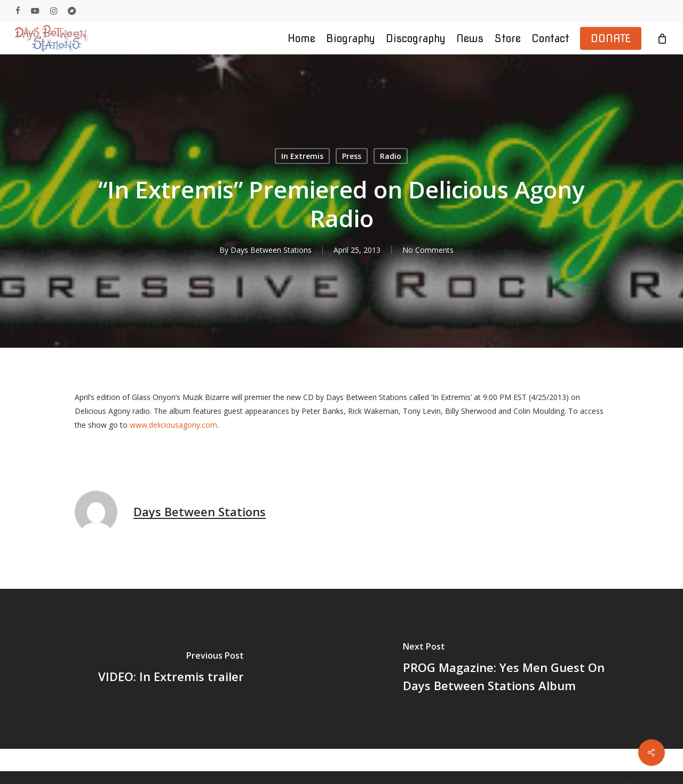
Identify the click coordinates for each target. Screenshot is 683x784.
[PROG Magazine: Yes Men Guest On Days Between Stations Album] (512, 669)
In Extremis (302, 156)
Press (352, 156)
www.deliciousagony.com (173, 425)
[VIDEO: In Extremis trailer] (171, 669)
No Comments (428, 250)
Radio (391, 156)
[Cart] (662, 38)
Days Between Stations (271, 250)
